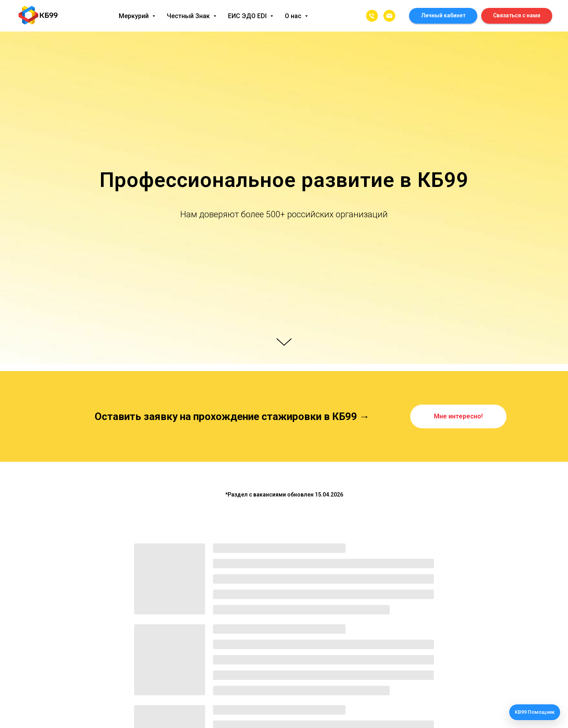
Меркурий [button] (135, 16)
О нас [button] (294, 16)
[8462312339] (372, 16)
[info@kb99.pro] (389, 16)
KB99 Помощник (535, 712)
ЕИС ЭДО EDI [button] (248, 16)
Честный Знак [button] (189, 16)
